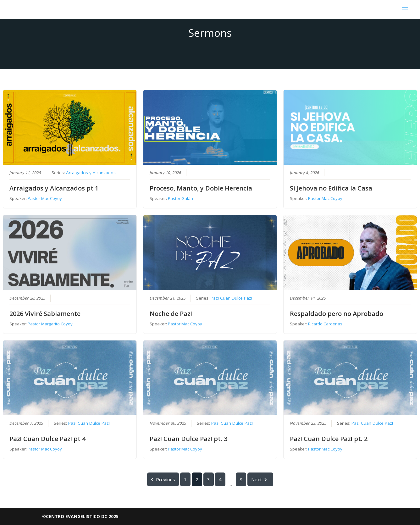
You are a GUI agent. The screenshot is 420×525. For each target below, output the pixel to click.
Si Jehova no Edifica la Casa (331, 188)
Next (260, 479)
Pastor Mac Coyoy (45, 199)
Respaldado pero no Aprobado (337, 314)
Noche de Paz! (171, 314)
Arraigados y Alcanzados (91, 173)
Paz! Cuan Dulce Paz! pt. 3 (188, 439)
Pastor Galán (180, 199)
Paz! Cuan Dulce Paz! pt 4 (47, 439)
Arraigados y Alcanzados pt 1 (54, 188)
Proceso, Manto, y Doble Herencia (201, 188)
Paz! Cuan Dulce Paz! (231, 298)
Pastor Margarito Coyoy (50, 324)
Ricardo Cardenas (325, 324)
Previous (163, 479)
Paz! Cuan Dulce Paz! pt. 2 (329, 439)
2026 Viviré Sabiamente (45, 314)
